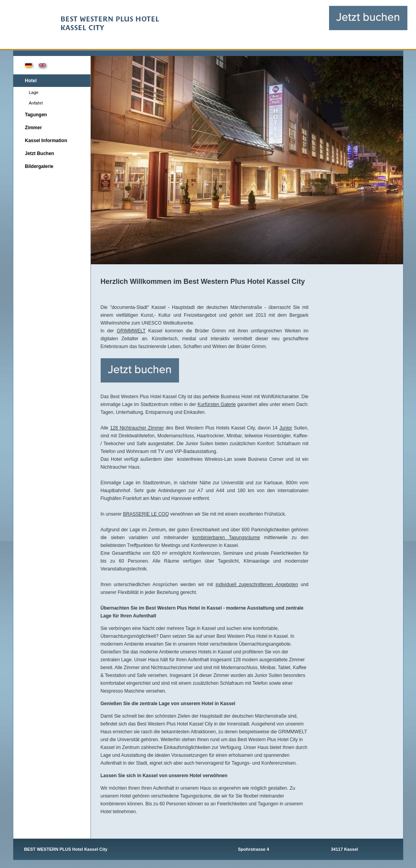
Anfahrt (36, 103)
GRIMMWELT (131, 331)
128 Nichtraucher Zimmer (137, 428)
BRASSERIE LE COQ (146, 514)
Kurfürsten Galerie (217, 404)
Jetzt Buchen (40, 153)
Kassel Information (46, 141)
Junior (286, 428)
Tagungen (36, 115)
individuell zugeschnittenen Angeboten (257, 585)
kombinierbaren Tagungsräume (226, 538)
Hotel (31, 81)
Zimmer (33, 128)
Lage (34, 92)
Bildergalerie (39, 166)
